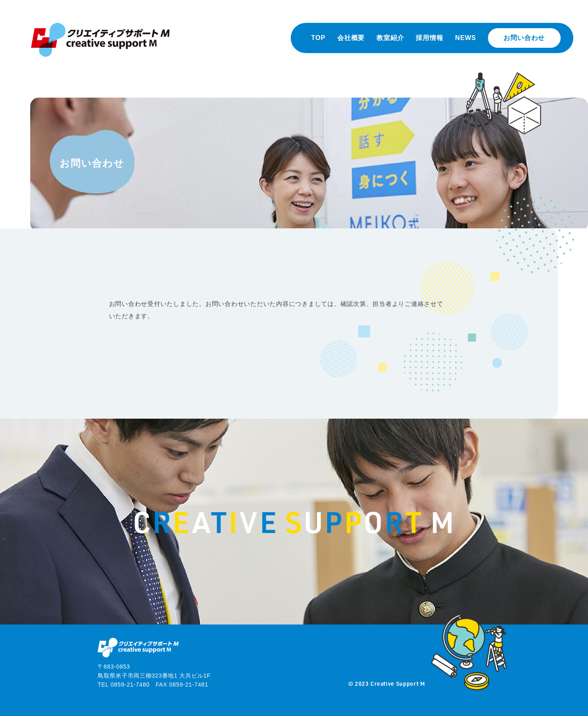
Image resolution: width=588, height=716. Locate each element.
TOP (318, 38)
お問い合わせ (524, 38)
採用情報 (429, 38)
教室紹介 (390, 38)
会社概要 (351, 38)
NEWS (466, 38)
